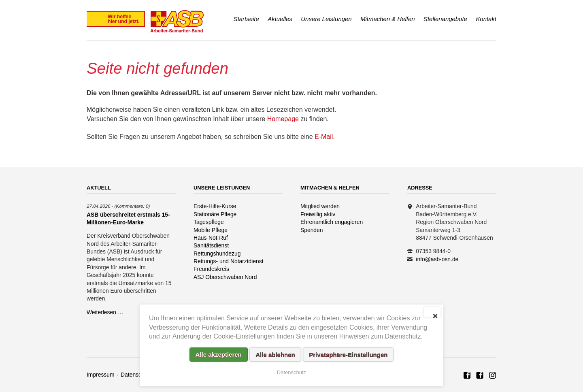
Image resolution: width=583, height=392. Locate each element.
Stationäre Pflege (215, 214)
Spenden (312, 230)
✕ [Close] (435, 315)
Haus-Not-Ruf (211, 238)
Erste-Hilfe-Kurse (215, 206)
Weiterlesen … (105, 312)
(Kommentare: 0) (132, 206)
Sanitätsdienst (211, 245)
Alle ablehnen (275, 355)
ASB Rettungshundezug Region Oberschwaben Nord (480, 376)
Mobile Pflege (211, 230)
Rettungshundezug (217, 254)
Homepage (283, 119)
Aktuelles (280, 19)
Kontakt (486, 19)
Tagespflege (209, 222)
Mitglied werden (320, 206)
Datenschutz (136, 375)
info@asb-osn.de (437, 259)
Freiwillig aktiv (318, 214)
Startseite (246, 19)
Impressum (101, 375)
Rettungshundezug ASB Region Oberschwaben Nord (493, 376)
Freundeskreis (211, 269)
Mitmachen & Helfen (387, 19)
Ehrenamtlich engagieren (332, 222)
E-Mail (324, 137)
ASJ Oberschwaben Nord (225, 277)
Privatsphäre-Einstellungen (348, 355)
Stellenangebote (445, 19)
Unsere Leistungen (326, 19)
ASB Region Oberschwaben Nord (467, 376)
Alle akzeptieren (219, 355)
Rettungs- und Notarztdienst (229, 261)
